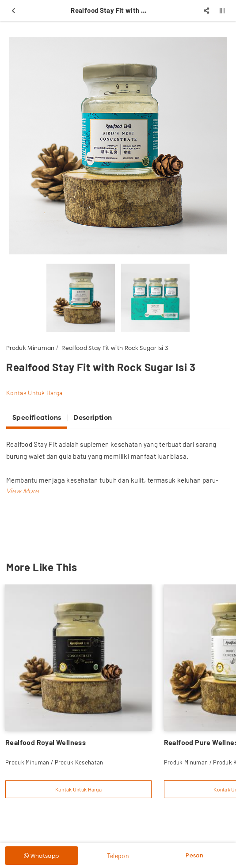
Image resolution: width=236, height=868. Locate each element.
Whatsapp (41, 856)
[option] (118, 146)
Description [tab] (93, 417)
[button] (23, 491)
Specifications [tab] (37, 417)
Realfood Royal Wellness (46, 742)
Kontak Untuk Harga (34, 393)
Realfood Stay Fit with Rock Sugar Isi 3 (115, 348)
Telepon (118, 856)
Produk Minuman (30, 348)
